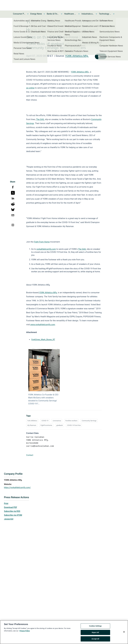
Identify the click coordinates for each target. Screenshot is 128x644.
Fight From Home (42, 242)
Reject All (95, 633)
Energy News (36, 14)
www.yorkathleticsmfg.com (42, 325)
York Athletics (32, 421)
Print (6, 503)
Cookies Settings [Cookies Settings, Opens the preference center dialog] (95, 626)
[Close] (124, 632)
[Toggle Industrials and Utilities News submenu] (96, 14)
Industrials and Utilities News (88, 14)
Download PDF (11, 507)
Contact (30, 455)
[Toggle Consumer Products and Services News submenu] (28, 14)
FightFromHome (46, 425)
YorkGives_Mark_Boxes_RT (43, 340)
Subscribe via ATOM (13, 515)
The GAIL (40, 119)
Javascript (9, 519)
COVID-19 (45, 421)
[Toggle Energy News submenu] (44, 14)
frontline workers (71, 421)
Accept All (95, 639)
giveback (60, 425)
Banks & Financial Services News (53, 14)
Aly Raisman (32, 425)
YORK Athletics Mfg (80, 72)
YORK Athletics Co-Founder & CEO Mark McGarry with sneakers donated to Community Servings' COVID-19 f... (43, 399)
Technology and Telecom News (105, 14)
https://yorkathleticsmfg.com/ (17, 487)
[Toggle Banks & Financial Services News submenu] (62, 14)
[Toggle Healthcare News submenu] (79, 14)
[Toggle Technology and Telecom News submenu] (114, 14)
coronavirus (57, 421)
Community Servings (89, 421)
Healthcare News (70, 14)
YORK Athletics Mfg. (77, 56)
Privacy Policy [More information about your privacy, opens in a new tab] (25, 631)
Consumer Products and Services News (19, 14)
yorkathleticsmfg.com (46, 249)
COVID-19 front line (74, 425)
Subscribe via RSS (12, 511)
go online (30, 88)
